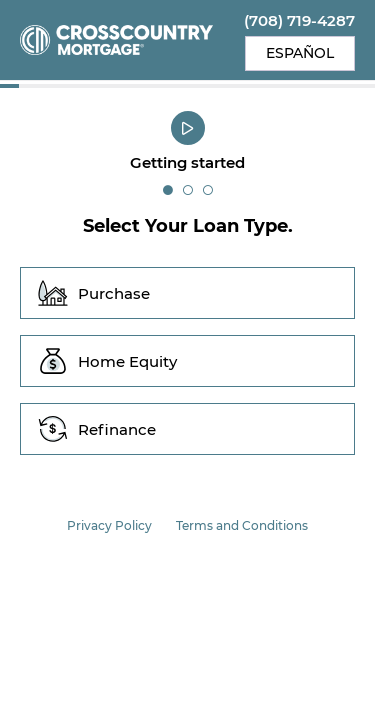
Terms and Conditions (242, 525)
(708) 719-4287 (299, 20)
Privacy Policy (109, 525)
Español (300, 53)
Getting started (187, 162)
